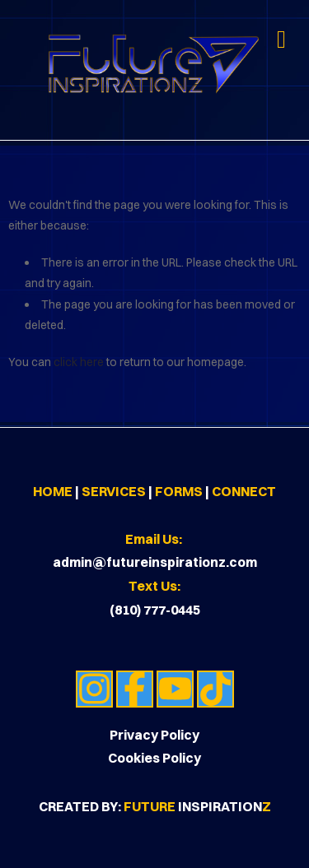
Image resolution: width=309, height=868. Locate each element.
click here (79, 362)
